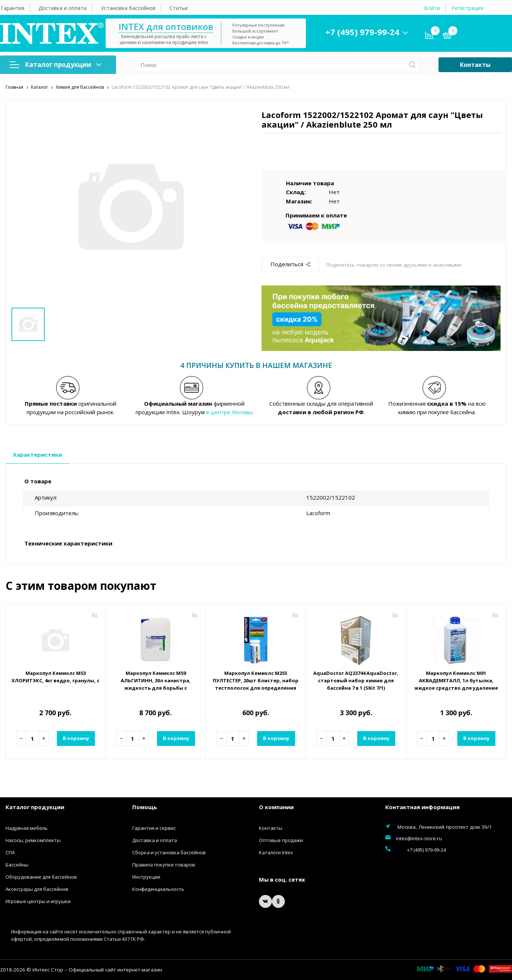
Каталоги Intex (276, 852)
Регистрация (467, 8)
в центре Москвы (229, 412)
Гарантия (13, 8)
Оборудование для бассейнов (41, 877)
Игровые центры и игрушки (38, 901)
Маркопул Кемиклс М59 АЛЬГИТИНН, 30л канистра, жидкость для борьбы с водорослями (156, 684)
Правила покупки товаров (164, 865)
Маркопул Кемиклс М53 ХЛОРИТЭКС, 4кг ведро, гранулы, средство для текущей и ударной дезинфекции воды (55, 676)
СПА (10, 852)
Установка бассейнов (128, 8)
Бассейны (17, 865)
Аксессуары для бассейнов (37, 889)
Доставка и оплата (62, 8)
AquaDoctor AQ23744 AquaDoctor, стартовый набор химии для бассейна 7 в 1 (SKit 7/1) (356, 684)
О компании (276, 807)
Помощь (145, 807)
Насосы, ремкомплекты (33, 840)
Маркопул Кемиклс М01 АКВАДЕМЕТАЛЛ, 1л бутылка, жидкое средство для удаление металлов (456, 684)
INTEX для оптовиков (187, 26)
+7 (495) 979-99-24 (384, 32)
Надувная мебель (27, 828)
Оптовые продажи (281, 840)
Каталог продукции (55, 65)
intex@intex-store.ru (419, 838)
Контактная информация (422, 807)
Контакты (475, 65)
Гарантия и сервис (154, 828)
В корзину (75, 738)
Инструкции (146, 877)
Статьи (179, 8)
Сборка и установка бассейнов (169, 852)
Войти (432, 8)
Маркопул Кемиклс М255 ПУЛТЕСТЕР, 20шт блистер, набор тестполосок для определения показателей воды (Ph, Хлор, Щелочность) (256, 687)
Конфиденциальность (158, 889)
